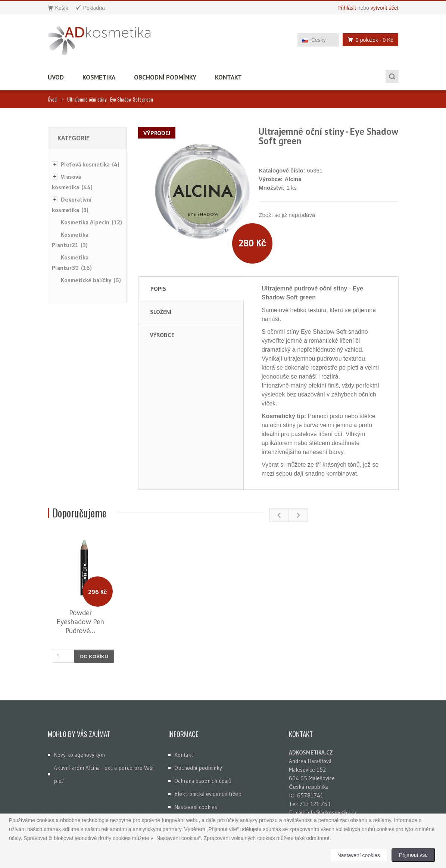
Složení (161, 312)
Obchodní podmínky (165, 77)
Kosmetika (99, 77)
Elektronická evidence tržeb (208, 794)
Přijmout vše (413, 855)
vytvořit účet (385, 8)
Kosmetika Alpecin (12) (91, 222)
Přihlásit (347, 8)
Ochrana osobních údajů (203, 781)
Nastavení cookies (196, 807)
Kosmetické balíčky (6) (91, 280)
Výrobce (162, 335)
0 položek (368, 40)
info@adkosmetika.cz (332, 813)
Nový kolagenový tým (79, 755)
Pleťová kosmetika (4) (90, 164)
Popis (158, 289)
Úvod (56, 77)
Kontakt (228, 77)
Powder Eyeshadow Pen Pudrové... (80, 622)
